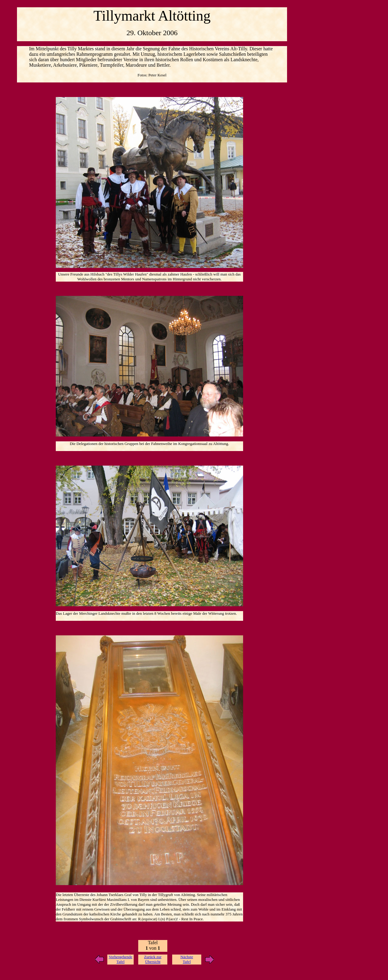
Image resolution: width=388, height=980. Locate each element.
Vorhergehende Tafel (120, 959)
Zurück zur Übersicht (153, 959)
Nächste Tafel (187, 959)
